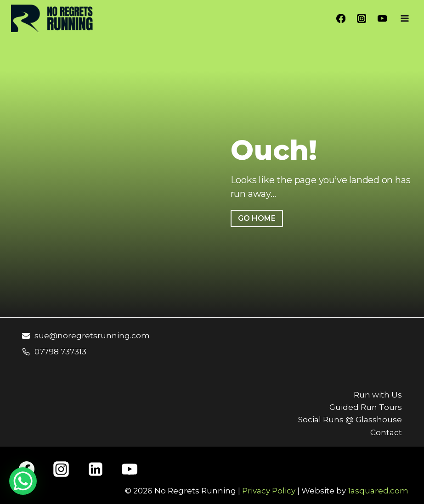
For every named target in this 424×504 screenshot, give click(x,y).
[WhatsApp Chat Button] (23, 481)
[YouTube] (382, 19)
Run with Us (378, 395)
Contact (386, 432)
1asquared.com (378, 491)
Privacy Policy (269, 491)
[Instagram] (362, 19)
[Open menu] (404, 18)
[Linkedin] (96, 469)
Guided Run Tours (366, 407)
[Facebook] (341, 19)
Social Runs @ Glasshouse (350, 420)
